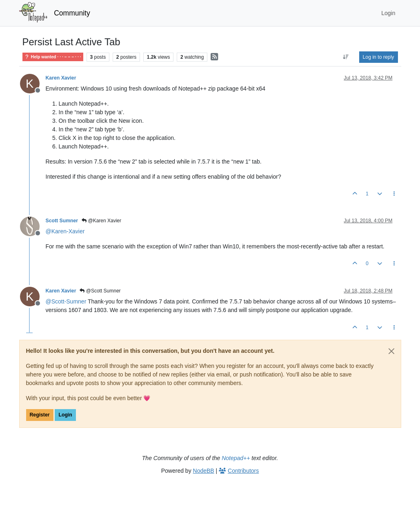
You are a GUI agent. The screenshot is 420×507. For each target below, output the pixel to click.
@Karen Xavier (101, 221)
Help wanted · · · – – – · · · (53, 57)
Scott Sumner (62, 221)
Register (40, 415)
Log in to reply (379, 57)
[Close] (391, 351)
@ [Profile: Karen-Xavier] (65, 231)
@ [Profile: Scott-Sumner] (66, 301)
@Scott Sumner (100, 291)
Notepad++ (236, 458)
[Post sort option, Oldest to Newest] (346, 57)
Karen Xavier (61, 78)
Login (65, 415)
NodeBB (204, 471)
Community (72, 13)
